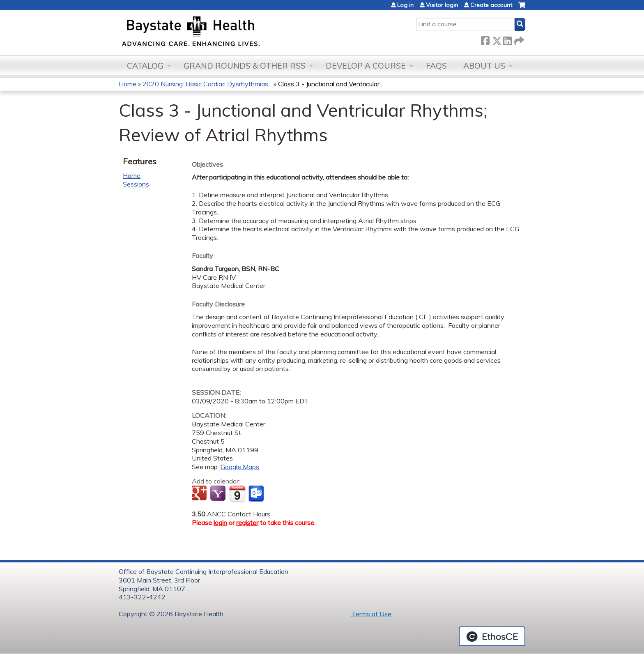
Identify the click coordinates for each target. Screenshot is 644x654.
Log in (405, 5)
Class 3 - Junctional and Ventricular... (331, 84)
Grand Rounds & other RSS (245, 66)
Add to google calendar (200, 494)
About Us (484, 66)
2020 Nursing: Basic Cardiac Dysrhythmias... (207, 84)
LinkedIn (507, 39)
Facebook (485, 39)
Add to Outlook (257, 494)
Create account (491, 5)
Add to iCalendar (237, 493)
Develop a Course (366, 66)
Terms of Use (371, 614)
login (220, 523)
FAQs (436, 66)
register (247, 523)
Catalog (145, 66)
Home (128, 84)
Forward (518, 39)
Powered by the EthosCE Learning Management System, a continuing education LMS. (492, 636)
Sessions (136, 184)
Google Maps (240, 467)
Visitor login (442, 5)
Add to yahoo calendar (219, 494)
